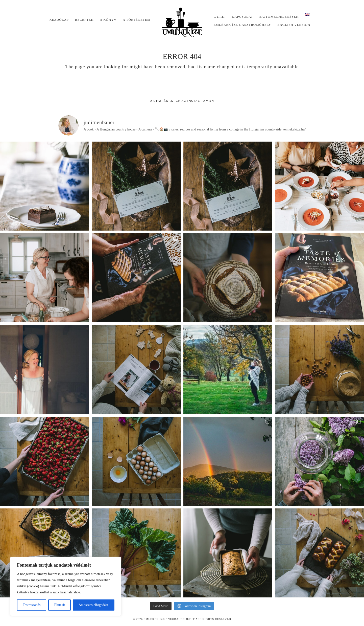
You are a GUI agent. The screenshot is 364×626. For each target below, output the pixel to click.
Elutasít (59, 605)
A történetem (137, 20)
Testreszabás (32, 605)
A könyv (108, 20)
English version (294, 25)
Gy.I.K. (220, 17)
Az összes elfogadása (94, 605)
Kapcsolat (242, 17)
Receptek (84, 20)
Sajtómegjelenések (279, 17)
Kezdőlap (59, 20)
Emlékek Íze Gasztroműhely (242, 25)
